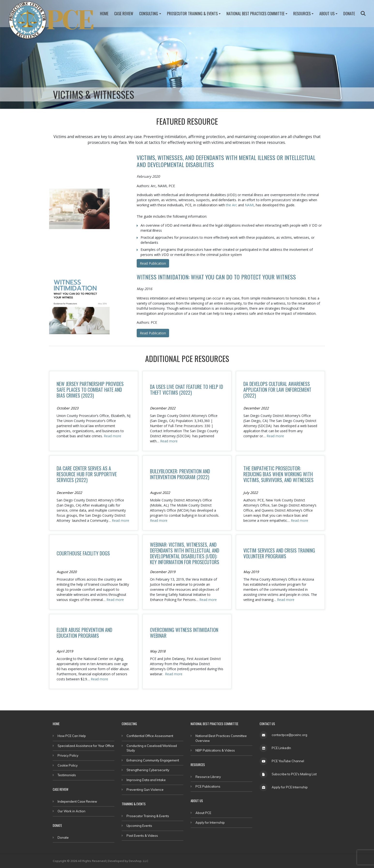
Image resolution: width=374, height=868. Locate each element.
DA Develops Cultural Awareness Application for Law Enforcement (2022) (277, 390)
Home (104, 14)
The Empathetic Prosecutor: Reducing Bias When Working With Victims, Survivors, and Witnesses (278, 474)
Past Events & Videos (142, 836)
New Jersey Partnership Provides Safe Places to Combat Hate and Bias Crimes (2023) (90, 390)
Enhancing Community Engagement (153, 760)
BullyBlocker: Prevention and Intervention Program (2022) (180, 474)
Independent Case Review (77, 801)
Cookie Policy (68, 765)
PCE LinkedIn (281, 748)
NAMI (249, 205)
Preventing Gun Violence (145, 790)
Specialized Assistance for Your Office (86, 746)
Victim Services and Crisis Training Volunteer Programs (279, 553)
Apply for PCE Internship (290, 787)
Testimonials (67, 775)
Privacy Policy (68, 755)
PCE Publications (208, 786)
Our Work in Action (71, 811)
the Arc (232, 205)
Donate (349, 14)
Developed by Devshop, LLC (128, 861)
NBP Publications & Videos (215, 750)
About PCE (203, 813)
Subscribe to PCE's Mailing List (294, 774)
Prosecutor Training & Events (192, 14)
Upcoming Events (139, 826)
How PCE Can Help (72, 736)
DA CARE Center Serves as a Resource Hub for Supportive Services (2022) (87, 474)
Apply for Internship (210, 822)
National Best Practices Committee (255, 14)
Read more (112, 436)
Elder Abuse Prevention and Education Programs (84, 633)
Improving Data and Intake (146, 780)
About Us (327, 14)
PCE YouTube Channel (288, 761)
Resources (302, 14)
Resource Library (208, 777)
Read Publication (153, 263)
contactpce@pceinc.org (289, 735)
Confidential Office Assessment (150, 736)
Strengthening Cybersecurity (148, 770)
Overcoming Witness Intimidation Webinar (184, 633)
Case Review (124, 14)
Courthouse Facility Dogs (83, 553)
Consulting (149, 14)
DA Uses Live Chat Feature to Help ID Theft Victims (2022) (187, 390)
